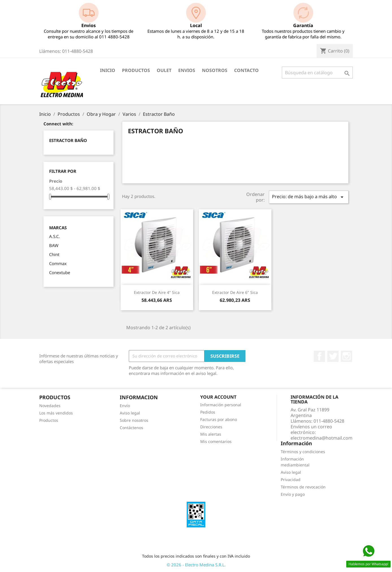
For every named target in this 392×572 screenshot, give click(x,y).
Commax (58, 263)
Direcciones (211, 427)
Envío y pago (293, 494)
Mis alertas (211, 434)
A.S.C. (55, 236)
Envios (187, 70)
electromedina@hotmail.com (322, 438)
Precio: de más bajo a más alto (309, 197)
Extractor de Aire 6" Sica (235, 292)
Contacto (246, 70)
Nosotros (215, 70)
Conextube (60, 272)
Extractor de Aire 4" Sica (157, 292)
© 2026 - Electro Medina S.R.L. (196, 565)
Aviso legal (130, 413)
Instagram (347, 356)
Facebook (319, 356)
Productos (136, 70)
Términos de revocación (303, 487)
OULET (164, 70)
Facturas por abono (219, 419)
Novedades (50, 406)
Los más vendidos (56, 413)
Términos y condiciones (303, 452)
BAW (54, 245)
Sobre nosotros (134, 420)
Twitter (333, 356)
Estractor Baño (68, 140)
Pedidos (208, 412)
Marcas (58, 228)
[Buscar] (317, 73)
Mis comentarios (216, 441)
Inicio (108, 70)
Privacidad (291, 480)
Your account (218, 397)
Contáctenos (131, 428)
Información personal (221, 405)
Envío (125, 406)
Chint (54, 254)
